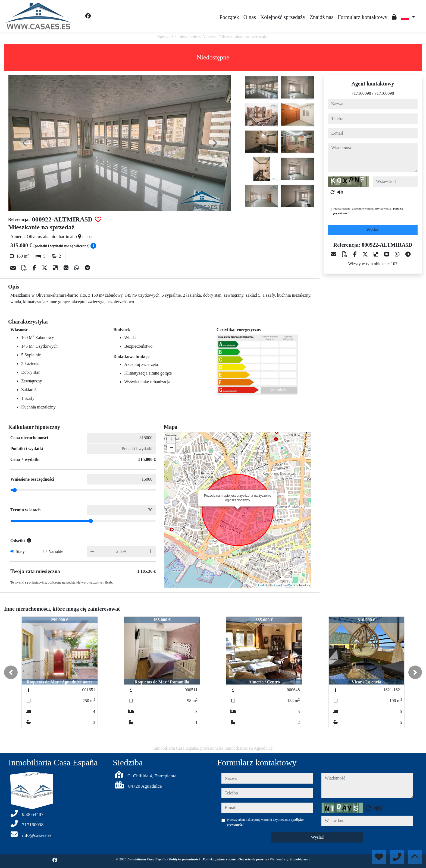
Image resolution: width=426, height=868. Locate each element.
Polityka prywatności (185, 859)
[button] (11, 672)
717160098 (361, 93)
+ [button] (171, 440)
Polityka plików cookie (220, 859)
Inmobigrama (300, 859)
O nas (250, 17)
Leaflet (263, 585)
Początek (229, 17)
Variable (56, 551)
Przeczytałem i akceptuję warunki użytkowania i (368, 211)
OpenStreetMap (283, 585)
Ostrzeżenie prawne (253, 859)
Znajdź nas (322, 17)
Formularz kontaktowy (363, 17)
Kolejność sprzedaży (283, 17)
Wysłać (373, 230)
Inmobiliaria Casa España (147, 859)
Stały (20, 551)
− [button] (171, 448)
